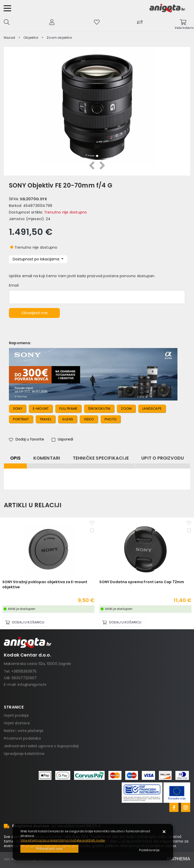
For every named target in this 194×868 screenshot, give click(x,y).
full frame (68, 409)
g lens (68, 419)
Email (14, 285)
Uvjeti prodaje (16, 715)
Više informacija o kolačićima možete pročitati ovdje (63, 840)
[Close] (49, 849)
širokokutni (99, 409)
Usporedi (62, 439)
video (89, 419)
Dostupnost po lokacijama (37, 259)
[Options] (149, 850)
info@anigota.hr (32, 685)
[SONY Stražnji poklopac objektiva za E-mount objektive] (25, 622)
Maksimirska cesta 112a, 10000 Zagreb (37, 664)
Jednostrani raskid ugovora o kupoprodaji (41, 746)
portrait (21, 419)
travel (46, 419)
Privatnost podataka (22, 738)
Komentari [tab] (47, 458)
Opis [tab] (16, 458)
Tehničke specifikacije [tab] (101, 458)
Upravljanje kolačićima (24, 754)
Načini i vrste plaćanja (24, 731)
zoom (126, 409)
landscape (152, 409)
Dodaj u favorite (26, 439)
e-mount (41, 409)
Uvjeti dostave (17, 723)
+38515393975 (24, 671)
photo (111, 419)
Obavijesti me (34, 313)
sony (18, 409)
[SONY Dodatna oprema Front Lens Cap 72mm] (122, 622)
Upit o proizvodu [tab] (163, 458)
